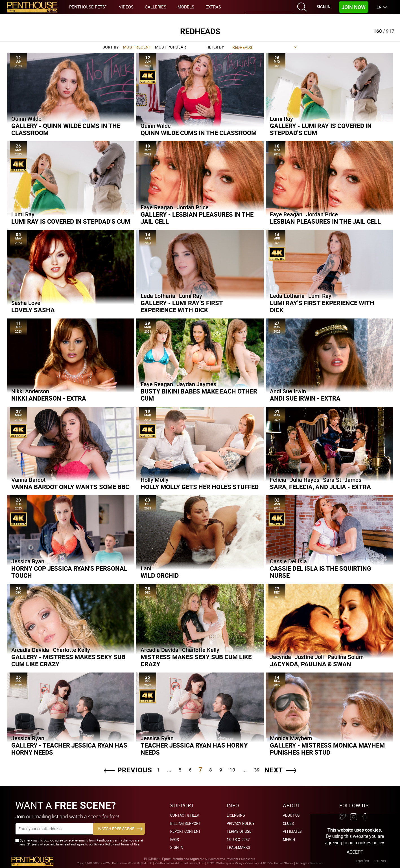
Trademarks (238, 847)
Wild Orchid (160, 575)
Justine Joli (309, 657)
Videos (126, 7)
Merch (289, 840)
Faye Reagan (157, 207)
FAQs (175, 840)
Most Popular (171, 47)
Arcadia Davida (30, 650)
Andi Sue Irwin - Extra (305, 398)
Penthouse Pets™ (88, 7)
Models (186, 7)
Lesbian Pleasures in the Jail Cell (325, 221)
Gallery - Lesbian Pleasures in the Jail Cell (197, 218)
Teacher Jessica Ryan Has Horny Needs (194, 749)
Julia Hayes (305, 480)
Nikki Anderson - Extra (49, 398)
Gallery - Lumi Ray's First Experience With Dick (182, 306)
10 (232, 770)
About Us (291, 815)
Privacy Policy (241, 823)
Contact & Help (185, 815)
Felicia (278, 480)
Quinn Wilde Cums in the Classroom (199, 133)
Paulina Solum (346, 657)
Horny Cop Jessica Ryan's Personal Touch (69, 572)
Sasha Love (26, 303)
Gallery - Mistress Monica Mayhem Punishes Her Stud (327, 749)
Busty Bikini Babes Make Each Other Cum (199, 395)
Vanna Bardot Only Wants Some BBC (70, 487)
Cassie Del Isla (288, 561)
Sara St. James (342, 480)
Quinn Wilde (26, 119)
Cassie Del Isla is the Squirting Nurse (321, 572)
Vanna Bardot (29, 480)
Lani (146, 568)
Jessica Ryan (28, 561)
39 (257, 770)
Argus (194, 859)
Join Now (354, 7)
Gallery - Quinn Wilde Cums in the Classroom (66, 129)
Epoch (167, 859)
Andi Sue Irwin (288, 391)
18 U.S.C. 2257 (238, 840)
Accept (355, 852)
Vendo (178, 859)
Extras (213, 7)
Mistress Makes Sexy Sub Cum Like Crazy (196, 660)
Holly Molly (155, 480)
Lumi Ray (281, 119)
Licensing (236, 815)
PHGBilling (152, 859)
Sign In (324, 7)
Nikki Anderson (30, 391)
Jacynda (280, 657)
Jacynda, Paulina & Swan (311, 664)
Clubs (288, 823)
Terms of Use (239, 831)
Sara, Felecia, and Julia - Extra (320, 487)
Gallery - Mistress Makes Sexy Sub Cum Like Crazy (68, 660)
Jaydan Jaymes (196, 384)
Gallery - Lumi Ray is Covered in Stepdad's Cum (321, 129)
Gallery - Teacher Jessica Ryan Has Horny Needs (69, 749)
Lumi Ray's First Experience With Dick (322, 306)
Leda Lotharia (158, 296)
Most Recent (137, 47)
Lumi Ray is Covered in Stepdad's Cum (71, 221)
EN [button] (380, 7)
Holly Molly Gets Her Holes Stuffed (200, 487)
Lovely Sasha (33, 310)
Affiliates (292, 831)
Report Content (185, 831)
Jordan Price (193, 207)
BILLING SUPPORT (185, 823)
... (169, 770)
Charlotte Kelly (71, 650)
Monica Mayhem (291, 738)
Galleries (156, 7)
